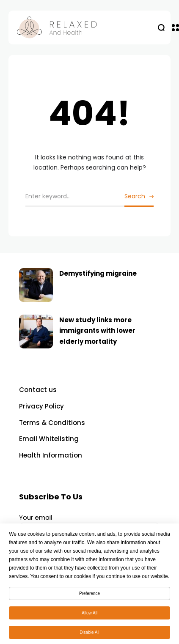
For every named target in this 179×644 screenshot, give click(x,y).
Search (135, 196)
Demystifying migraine (98, 273)
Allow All (89, 615)
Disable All (89, 634)
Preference (89, 596)
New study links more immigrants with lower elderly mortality (97, 331)
